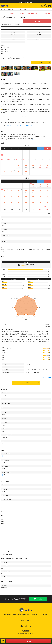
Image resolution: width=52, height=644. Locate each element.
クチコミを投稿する (26, 383)
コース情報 (39, 35)
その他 (13, 42)
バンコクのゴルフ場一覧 (8, 9)
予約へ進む (37, 21)
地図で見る (41, 62)
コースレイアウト (39, 40)
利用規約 (29, 621)
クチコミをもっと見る (46, 378)
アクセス (13, 40)
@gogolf (31, 140)
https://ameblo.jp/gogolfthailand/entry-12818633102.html (19, 126)
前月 (3, 143)
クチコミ (13, 35)
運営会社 (23, 621)
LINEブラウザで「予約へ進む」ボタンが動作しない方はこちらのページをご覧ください (30, 13)
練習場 (13, 37)
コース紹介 (13, 32)
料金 (39, 32)
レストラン (39, 37)
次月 (49, 214)
